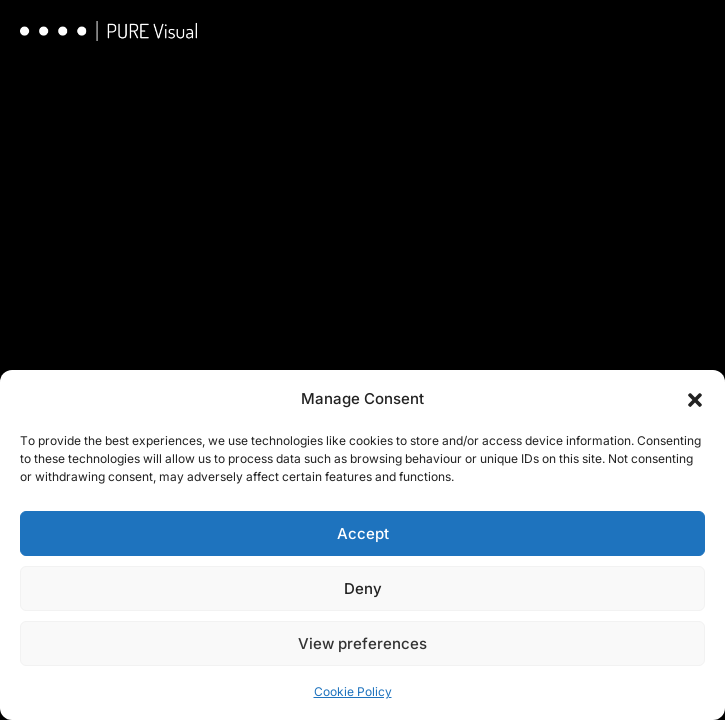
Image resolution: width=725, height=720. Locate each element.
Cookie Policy (353, 691)
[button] (695, 399)
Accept (363, 533)
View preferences (362, 643)
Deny (363, 588)
